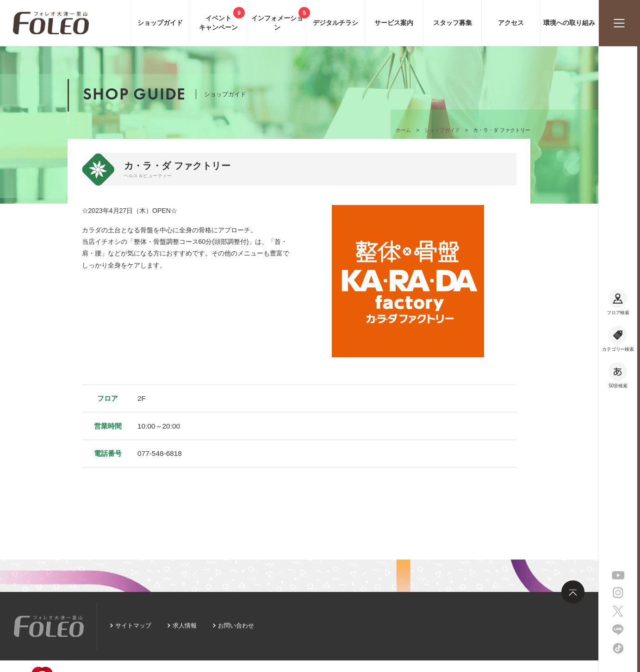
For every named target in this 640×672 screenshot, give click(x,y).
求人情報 (185, 625)
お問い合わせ (236, 625)
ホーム (403, 130)
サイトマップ (133, 625)
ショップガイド (442, 130)
